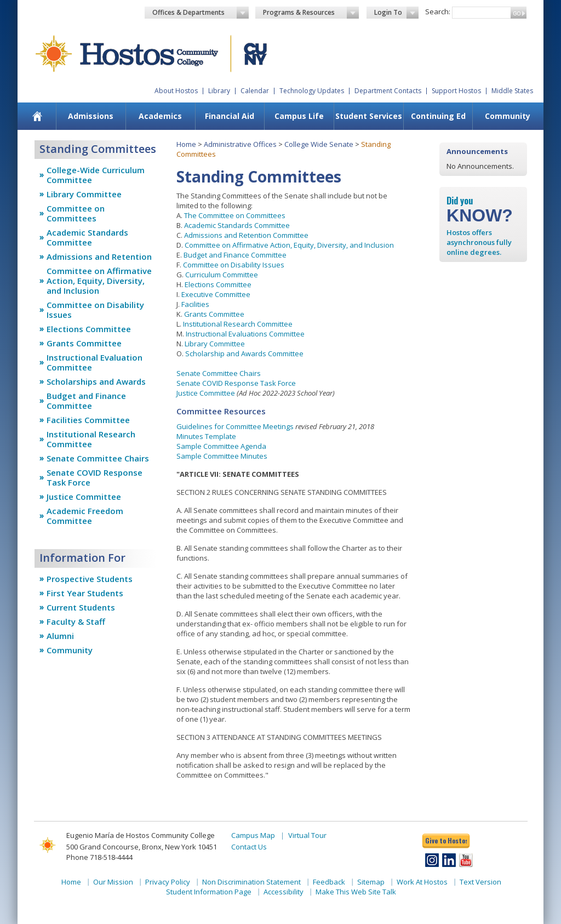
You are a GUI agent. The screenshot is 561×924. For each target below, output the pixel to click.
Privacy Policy (168, 882)
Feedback (329, 882)
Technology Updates (312, 91)
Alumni (60, 636)
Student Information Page (209, 892)
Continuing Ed (438, 116)
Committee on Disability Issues (95, 310)
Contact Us (249, 847)
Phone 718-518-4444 (99, 857)
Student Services (369, 116)
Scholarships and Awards (96, 381)
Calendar (255, 91)
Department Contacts (388, 91)
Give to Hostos (446, 840)
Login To (396, 13)
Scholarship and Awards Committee (244, 353)
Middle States (512, 91)
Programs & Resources (311, 13)
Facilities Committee (88, 420)
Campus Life (299, 116)
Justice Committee (84, 497)
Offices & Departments (201, 13)
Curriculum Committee (222, 275)
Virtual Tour (307, 835)
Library (219, 91)
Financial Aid (230, 116)
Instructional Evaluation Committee (95, 362)
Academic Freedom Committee (85, 516)
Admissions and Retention (99, 256)
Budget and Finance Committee (86, 401)
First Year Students (85, 593)
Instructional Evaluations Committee (245, 334)
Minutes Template (206, 436)
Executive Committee (216, 294)
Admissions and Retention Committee (246, 235)
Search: (438, 12)
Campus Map (253, 835)
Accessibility (284, 892)
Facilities (195, 304)
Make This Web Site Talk (356, 892)
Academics (160, 116)
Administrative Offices (240, 144)
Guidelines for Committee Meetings (235, 426)
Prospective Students (90, 579)
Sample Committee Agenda (221, 446)
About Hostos (176, 91)
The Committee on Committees (235, 215)
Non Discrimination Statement (251, 882)
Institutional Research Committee (91, 439)
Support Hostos (456, 91)
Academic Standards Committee (87, 237)
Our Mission (113, 882)
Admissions (91, 116)
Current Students (81, 607)
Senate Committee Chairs (98, 458)
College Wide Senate (319, 144)
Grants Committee (84, 343)
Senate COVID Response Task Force (95, 477)
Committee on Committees (76, 213)
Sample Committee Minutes (222, 456)
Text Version (480, 882)
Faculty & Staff (76, 621)
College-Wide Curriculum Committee (96, 175)
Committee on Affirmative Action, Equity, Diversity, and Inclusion (99, 281)
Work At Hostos (422, 882)
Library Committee (84, 194)
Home (186, 144)
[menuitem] (38, 116)
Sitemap (371, 882)
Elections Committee (89, 329)
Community (508, 116)
